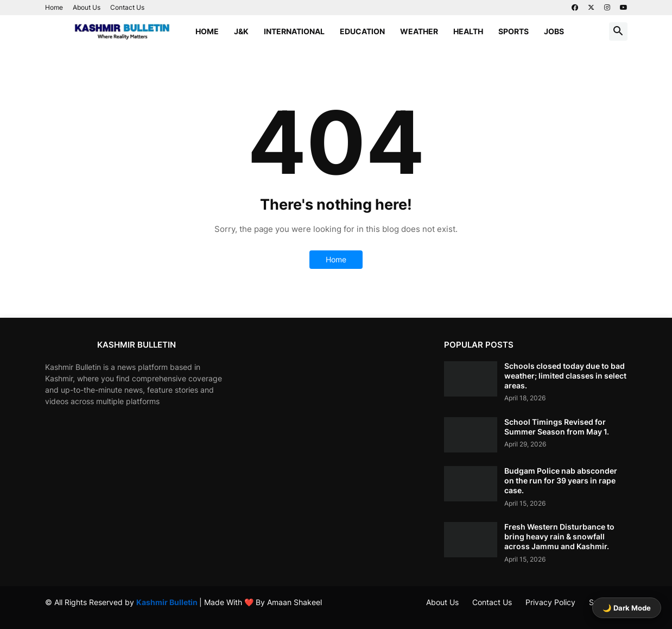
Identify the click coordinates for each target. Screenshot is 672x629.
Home (54, 7)
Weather (419, 31)
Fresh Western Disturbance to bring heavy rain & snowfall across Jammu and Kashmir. (559, 536)
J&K (241, 31)
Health (468, 31)
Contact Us (127, 7)
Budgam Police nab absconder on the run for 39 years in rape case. (561, 480)
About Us (87, 7)
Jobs (554, 31)
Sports (513, 31)
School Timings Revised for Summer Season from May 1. (557, 427)
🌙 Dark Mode (627, 608)
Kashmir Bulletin (168, 602)
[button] (618, 32)
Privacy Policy (550, 602)
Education (362, 31)
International (294, 31)
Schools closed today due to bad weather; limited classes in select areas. (565, 376)
